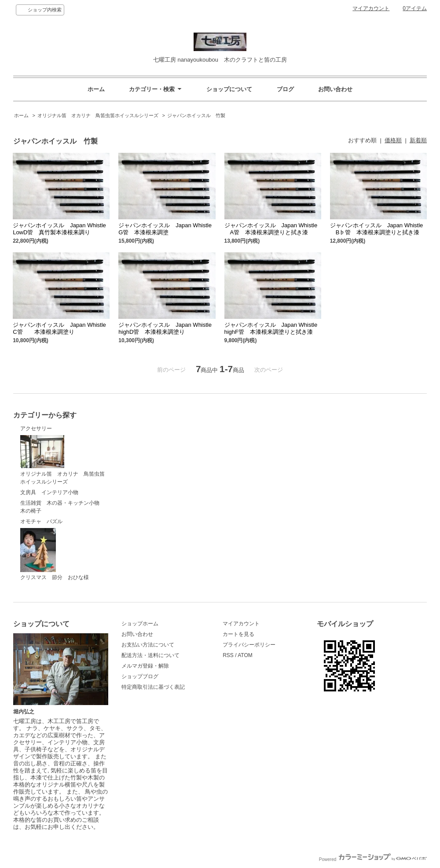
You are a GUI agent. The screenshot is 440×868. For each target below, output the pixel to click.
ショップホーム (140, 624)
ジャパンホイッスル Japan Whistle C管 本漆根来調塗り (59, 328)
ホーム (96, 89)
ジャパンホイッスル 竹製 (199, 115)
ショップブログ (140, 676)
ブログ (285, 89)
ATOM (245, 655)
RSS (228, 655)
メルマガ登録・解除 (145, 666)
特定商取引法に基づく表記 (153, 687)
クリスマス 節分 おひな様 (55, 554)
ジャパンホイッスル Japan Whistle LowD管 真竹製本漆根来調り (59, 229)
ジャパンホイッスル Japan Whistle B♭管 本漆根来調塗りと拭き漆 (377, 229)
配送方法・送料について (150, 655)
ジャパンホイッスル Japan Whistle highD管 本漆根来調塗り (165, 328)
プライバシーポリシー (249, 645)
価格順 (393, 140)
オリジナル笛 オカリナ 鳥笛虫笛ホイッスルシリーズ (98, 115)
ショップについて (229, 89)
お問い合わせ (335, 89)
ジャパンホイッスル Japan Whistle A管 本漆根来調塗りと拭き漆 (271, 229)
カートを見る (238, 634)
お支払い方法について (148, 645)
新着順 (418, 140)
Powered (373, 859)
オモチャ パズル (41, 521)
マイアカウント (371, 8)
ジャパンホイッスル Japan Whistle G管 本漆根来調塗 (165, 229)
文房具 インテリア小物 (49, 492)
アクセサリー (36, 428)
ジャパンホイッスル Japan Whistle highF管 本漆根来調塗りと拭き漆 (271, 328)
